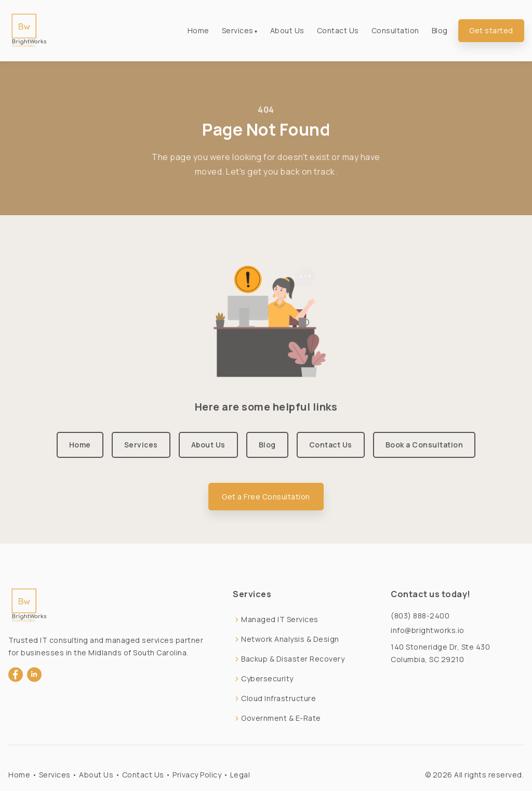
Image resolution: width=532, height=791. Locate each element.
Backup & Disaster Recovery (293, 659)
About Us (287, 30)
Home (198, 30)
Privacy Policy (197, 775)
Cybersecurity (267, 678)
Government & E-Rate (281, 718)
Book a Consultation (424, 445)
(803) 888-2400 (420, 616)
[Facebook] (16, 675)
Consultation (395, 30)
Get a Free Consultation (266, 497)
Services (238, 30)
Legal (240, 775)
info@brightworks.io (428, 630)
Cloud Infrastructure (278, 698)
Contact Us (338, 30)
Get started (491, 30)
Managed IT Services (280, 619)
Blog (440, 30)
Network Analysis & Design (290, 639)
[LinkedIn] (34, 675)
